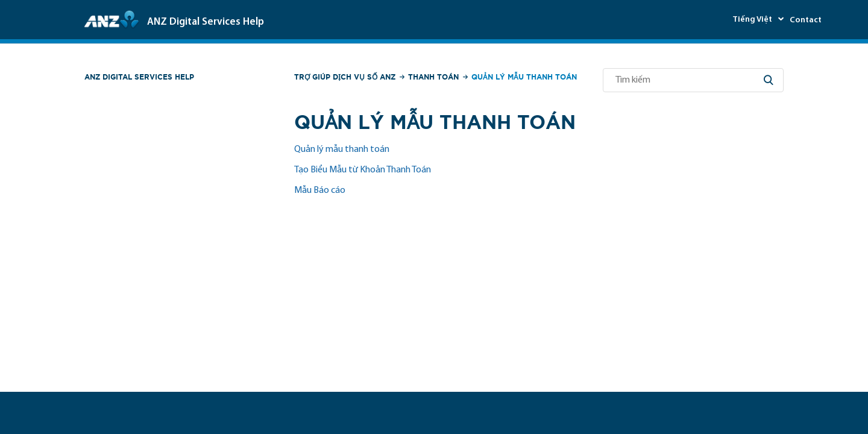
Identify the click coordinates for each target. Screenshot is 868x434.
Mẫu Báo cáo (320, 190)
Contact (806, 20)
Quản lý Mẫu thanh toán (524, 77)
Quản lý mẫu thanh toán (342, 149)
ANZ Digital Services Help (139, 77)
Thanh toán (433, 77)
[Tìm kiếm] (693, 80)
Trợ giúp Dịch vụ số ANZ (345, 77)
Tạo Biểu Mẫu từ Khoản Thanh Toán (363, 170)
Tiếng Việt (753, 20)
